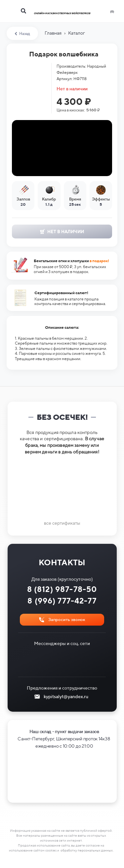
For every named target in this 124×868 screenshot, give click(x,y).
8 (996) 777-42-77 (62, 601)
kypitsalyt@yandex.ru (66, 697)
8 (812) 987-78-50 (62, 589)
